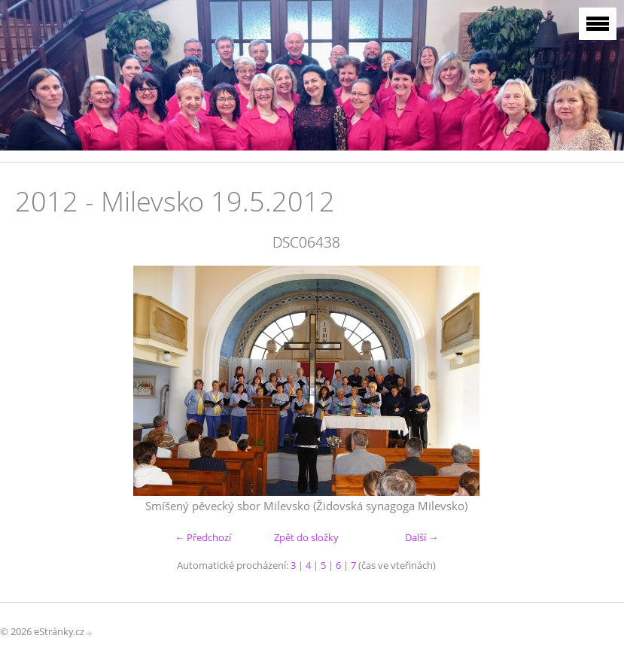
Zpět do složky (306, 537)
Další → (422, 537)
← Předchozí (203, 537)
